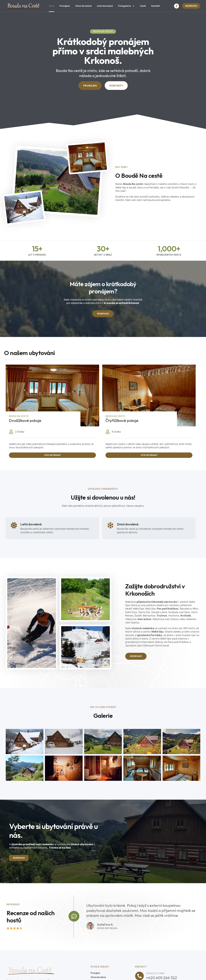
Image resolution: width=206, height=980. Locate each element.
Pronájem (65, 6)
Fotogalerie (126, 6)
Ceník (143, 6)
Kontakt (156, 6)
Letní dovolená (105, 6)
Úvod (52, 6)
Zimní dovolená (83, 6)
